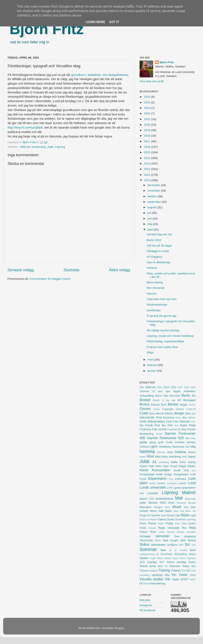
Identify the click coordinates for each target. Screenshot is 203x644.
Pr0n (178, 523)
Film (170, 425)
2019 (148, 130)
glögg (153, 442)
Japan (192, 457)
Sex (177, 536)
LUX (170, 488)
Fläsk (192, 425)
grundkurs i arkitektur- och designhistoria (99, 75)
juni (150, 219)
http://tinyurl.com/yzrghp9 (25, 127)
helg (193, 447)
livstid (152, 483)
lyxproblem (189, 488)
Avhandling (147, 396)
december (154, 185)
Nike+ (188, 511)
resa (192, 528)
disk (194, 414)
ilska (165, 457)
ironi (184, 457)
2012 (148, 169)
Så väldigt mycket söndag (163, 330)
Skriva (192, 540)
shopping (190, 536)
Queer (192, 523)
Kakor (183, 462)
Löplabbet (153, 493)
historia (180, 452)
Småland (172, 545)
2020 (148, 125)
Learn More (95, 22)
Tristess (144, 571)
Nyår (164, 515)
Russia (180, 532)
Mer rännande (156, 288)
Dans (152, 414)
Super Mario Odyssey (184, 558)
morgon (158, 507)
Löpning (60, 147)
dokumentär (147, 417)
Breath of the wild (164, 400)
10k (142, 387)
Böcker (173, 404)
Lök (142, 493)
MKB (163, 503)
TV (183, 571)
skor (183, 540)
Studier (144, 558)
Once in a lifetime (148, 519)
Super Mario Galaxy (161, 558)
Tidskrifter (175, 566)
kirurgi (174, 466)
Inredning (175, 457)
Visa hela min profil (152, 81)
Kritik (159, 474)
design (179, 413)
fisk (177, 425)
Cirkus (157, 409)
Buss (164, 405)
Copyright (168, 409)
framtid (163, 429)
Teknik (144, 566)
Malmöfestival (164, 499)
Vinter (183, 575)
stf (157, 554)
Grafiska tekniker (185, 442)
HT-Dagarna (155, 257)
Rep (184, 528)
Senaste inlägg (21, 270)
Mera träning (155, 282)
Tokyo (186, 566)
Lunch (182, 483)
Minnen (153, 503)
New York (179, 511)
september (155, 202)
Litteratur (181, 479)
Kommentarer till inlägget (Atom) (50, 279)
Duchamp (169, 418)
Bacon (159, 396)
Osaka (170, 519)
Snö (181, 545)
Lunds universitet (153, 487)
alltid (160, 391)
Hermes (152, 294)
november (154, 191)
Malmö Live (147, 499)
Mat (179, 498)
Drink (159, 418)
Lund (192, 483)
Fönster (191, 429)
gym (154, 446)
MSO (168, 507)
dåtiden (192, 418)
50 (154, 391)
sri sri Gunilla (178, 550)
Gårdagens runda (158, 251)
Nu (149, 515)
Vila (167, 575)
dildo (188, 414)
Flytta (183, 425)
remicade (174, 528)
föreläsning (38, 147)
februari (153, 365)
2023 (148, 108)
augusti (152, 207)
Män (193, 507)
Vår (168, 579)
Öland (146, 584)
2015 (148, 152)
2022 (148, 113)
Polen (161, 523)
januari (152, 371)
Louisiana (172, 483)
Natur (169, 511)
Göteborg (165, 447)
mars (151, 360)
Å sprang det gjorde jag (162, 316)
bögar (184, 405)
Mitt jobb (145, 600)
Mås (186, 507)
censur (192, 405)
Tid (166, 566)
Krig (186, 470)
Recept (152, 528)
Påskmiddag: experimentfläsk (165, 341)
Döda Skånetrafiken (152, 421)
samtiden (191, 532)
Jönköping (164, 462)
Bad (166, 396)
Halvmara (178, 447)
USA (193, 571)
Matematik (190, 499)
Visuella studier (151, 579)
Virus (193, 575)
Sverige (152, 562)
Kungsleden (181, 474)
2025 (148, 97)
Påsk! (150, 353)
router (162, 532)
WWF (193, 580)
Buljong (155, 405)
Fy (179, 429)
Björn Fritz (47, 29)
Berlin (186, 395)
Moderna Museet (186, 503)
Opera (162, 519)
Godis (169, 442)
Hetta (170, 452)
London (161, 483)
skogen (174, 540)
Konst (144, 470)
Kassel (143, 466)
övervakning (158, 583)
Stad (193, 550)
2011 (148, 175)
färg (184, 429)
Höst (150, 456)
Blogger (119, 628)
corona (180, 409)
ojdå (193, 515)
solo (193, 545)
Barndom (175, 396)
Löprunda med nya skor (162, 299)
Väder (176, 579)
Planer (152, 523)
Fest (157, 425)
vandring (157, 575)
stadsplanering (147, 554)
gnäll (161, 442)
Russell (171, 532)
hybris (143, 457)
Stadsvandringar (157, 305)
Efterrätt (185, 421)
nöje (178, 515)
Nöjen (185, 515)
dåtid (184, 418)
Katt (151, 466)
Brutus (145, 404)
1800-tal (25, 147)
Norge (143, 515)
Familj (149, 425)
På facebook (147, 610)
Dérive (169, 413)
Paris (143, 523)
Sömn (170, 562)
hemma (147, 451)
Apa (168, 391)
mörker (144, 511)
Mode (171, 503)
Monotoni (145, 507)
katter (158, 466)
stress (192, 554)
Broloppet (189, 400)
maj (150, 224)
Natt (161, 511)
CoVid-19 (191, 409)
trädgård (154, 571)
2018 (148, 136)
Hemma (152, 268)
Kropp (168, 474)
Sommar (148, 549)
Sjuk (166, 540)
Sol (187, 544)
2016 (148, 147)
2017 (148, 141)
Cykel (144, 413)
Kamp (192, 462)
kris (194, 470)
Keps (166, 466)
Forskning (145, 429)
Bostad (145, 400)
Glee (193, 438)
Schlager (145, 536)
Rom (153, 532)
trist (193, 566)
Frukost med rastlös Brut (162, 347)
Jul (154, 462)
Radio (143, 528)
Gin (187, 438)
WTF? (185, 579)
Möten (154, 511)
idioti (158, 457)
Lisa (171, 479)
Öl (141, 583)
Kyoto (143, 479)
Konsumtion (161, 470)
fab (141, 425)
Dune (178, 418)
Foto (155, 429)
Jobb (50, 147)
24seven (144, 391)
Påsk (184, 523)
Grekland (145, 447)
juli (150, 213)
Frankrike (172, 429)
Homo (192, 452)
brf (179, 400)
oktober (153, 196)
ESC (193, 422)
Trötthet (176, 571)
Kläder (191, 466)
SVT (162, 562)
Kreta (177, 470)
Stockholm (166, 554)
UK (188, 571)
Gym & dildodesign (159, 262)
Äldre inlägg (119, 270)
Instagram (146, 605)
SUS (142, 562)
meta (143, 503)
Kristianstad (147, 474)
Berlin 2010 (154, 240)
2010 (148, 180)
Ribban (144, 532)
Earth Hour (172, 422)
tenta (153, 566)
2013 (148, 164)
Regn (162, 528)
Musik (177, 507)
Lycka (177, 488)
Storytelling (181, 554)
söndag (181, 562)
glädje (143, 442)
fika (164, 425)
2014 (148, 158)
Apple (177, 391)
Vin (174, 575)
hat (187, 447)
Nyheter (156, 515)
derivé (160, 413)
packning (191, 519)
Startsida (71, 270)
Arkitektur (190, 391)
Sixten (158, 540)
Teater (192, 562)
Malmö (189, 493)
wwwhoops (154, 310)
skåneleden (158, 545)
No (194, 511)
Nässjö (171, 515)
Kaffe (174, 462)
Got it (114, 22)
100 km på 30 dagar (159, 246)
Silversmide (146, 540)
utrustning (145, 575)
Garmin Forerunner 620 (165, 438)
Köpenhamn (157, 478)
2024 (148, 102)
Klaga (182, 466)
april (150, 230)
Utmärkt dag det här (159, 234)
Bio (194, 396)
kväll (193, 474)
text (160, 566)
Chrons (145, 409)
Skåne (144, 544)
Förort (159, 434)
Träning (164, 570)
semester (163, 536)
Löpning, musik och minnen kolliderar (170, 336)
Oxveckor (180, 519)
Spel (163, 550)
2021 (148, 119)
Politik (169, 523)
